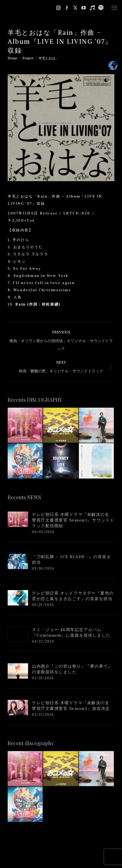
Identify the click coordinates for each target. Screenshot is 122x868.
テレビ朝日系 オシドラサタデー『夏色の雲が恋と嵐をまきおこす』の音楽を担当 (73, 596)
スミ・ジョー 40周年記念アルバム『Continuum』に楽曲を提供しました (71, 632)
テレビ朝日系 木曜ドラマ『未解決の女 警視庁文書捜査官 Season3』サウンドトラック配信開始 (73, 520)
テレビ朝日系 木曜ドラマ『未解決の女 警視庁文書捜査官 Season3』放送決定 (71, 706)
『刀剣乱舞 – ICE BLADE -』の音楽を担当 (71, 559)
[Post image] (18, 519)
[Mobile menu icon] (114, 8)
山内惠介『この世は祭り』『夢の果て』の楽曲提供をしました (72, 669)
